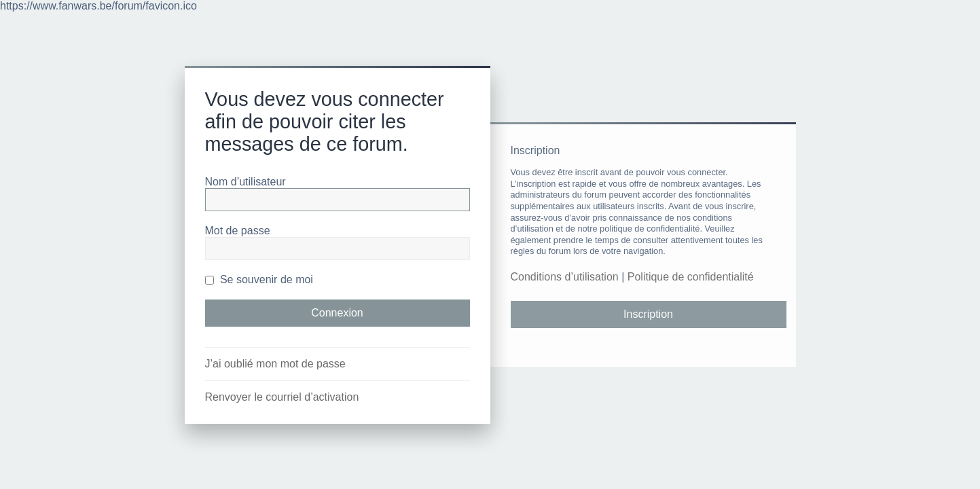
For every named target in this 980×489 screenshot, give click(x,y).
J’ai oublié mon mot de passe (275, 364)
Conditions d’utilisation (565, 277)
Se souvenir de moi (259, 279)
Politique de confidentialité (691, 277)
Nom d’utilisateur (246, 182)
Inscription (648, 314)
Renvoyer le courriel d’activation (282, 397)
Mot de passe (238, 231)
